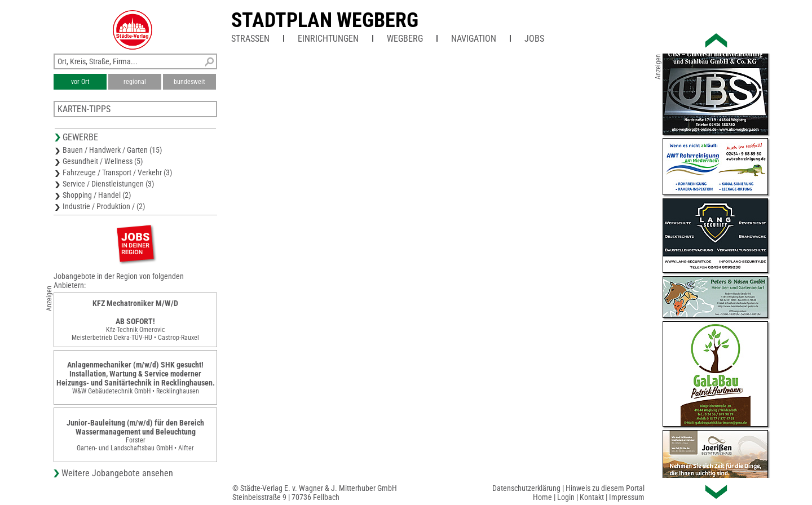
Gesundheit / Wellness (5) (103, 161)
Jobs (534, 39)
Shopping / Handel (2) (97, 195)
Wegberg (405, 39)
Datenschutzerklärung (526, 488)
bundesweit (189, 82)
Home (542, 497)
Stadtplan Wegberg (325, 20)
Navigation (474, 39)
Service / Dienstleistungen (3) (108, 184)
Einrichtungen (328, 39)
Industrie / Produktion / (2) (104, 206)
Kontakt (592, 497)
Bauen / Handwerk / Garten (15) (112, 150)
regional (135, 82)
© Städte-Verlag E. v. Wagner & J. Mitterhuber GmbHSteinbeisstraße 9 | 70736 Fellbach (315, 493)
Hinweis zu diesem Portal (605, 488)
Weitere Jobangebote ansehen (117, 473)
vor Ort (80, 82)
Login (566, 497)
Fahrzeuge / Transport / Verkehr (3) (117, 172)
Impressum (627, 497)
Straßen (250, 39)
